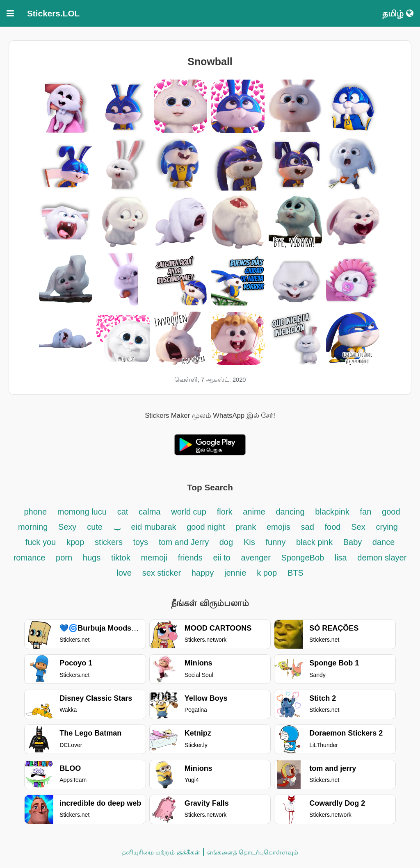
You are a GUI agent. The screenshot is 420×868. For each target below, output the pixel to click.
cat (123, 512)
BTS (296, 573)
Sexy (67, 527)
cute (95, 527)
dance (384, 542)
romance (31, 558)
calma (150, 512)
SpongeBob (304, 558)
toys (140, 542)
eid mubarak (155, 527)
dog (226, 542)
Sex (358, 527)
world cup (189, 512)
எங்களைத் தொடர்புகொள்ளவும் (253, 852)
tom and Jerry (185, 542)
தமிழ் (398, 13)
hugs (92, 558)
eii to (222, 558)
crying (387, 527)
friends (190, 558)
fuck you (41, 542)
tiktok (121, 558)
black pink (314, 542)
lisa (342, 558)
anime (254, 512)
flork (225, 512)
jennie (235, 573)
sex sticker (163, 573)
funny (276, 542)
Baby (354, 542)
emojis (278, 527)
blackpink (332, 512)
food (333, 527)
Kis (249, 542)
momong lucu (82, 512)
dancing (290, 512)
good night (207, 527)
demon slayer (382, 558)
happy (203, 573)
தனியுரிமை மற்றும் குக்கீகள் (161, 852)
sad (308, 527)
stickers (110, 542)
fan (366, 512)
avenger (256, 558)
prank (246, 527)
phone (35, 512)
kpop (75, 542)
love (124, 573)
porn (64, 558)
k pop (267, 573)
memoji (154, 558)
